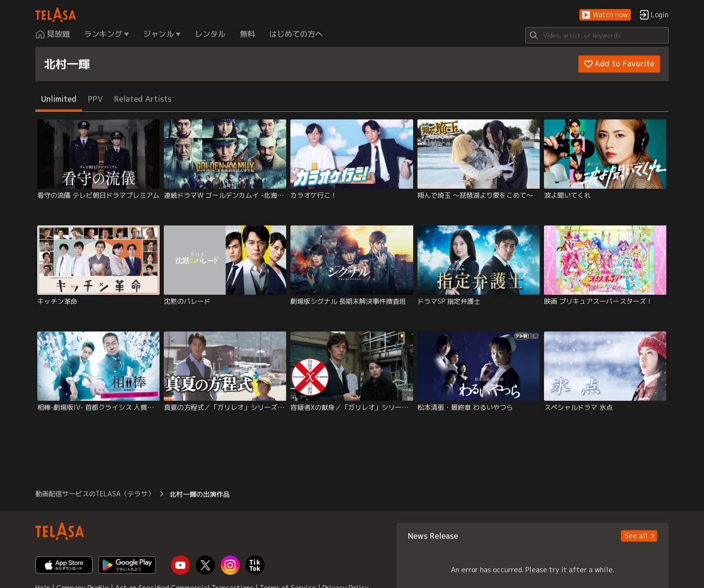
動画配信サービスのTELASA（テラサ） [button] (95, 494)
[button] (605, 15)
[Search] (597, 35)
